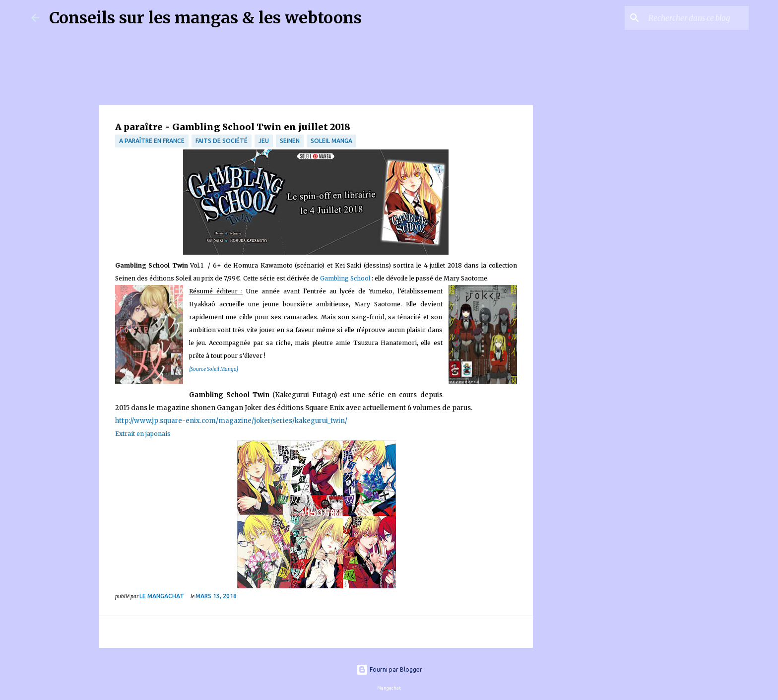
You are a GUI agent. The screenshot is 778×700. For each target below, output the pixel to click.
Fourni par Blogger (389, 669)
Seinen (290, 141)
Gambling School (345, 278)
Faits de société (222, 141)
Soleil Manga (331, 141)
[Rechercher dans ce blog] (697, 18)
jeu (264, 141)
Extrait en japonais (143, 434)
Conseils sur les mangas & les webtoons (205, 18)
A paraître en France (152, 141)
